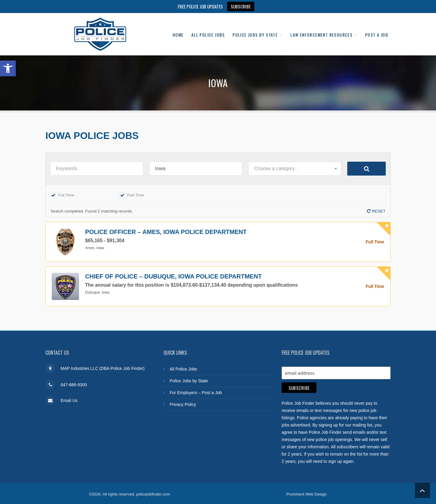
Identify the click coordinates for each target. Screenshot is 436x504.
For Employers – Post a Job (196, 393)
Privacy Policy (183, 404)
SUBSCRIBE (241, 6)
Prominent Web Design (307, 493)
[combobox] (295, 169)
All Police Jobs (230, 27)
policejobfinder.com (153, 493)
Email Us (69, 400)
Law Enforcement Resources (350, 27)
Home (196, 27)
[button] (8, 68)
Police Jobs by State (281, 27)
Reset (379, 211)
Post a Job (375, 42)
